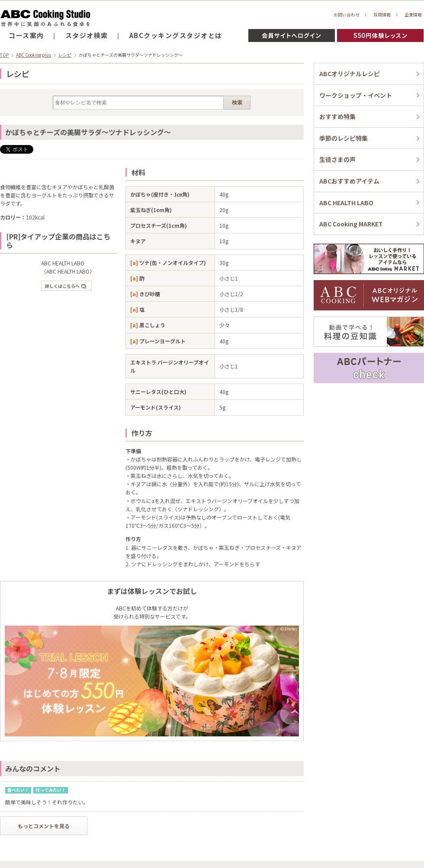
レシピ (65, 55)
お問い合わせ (347, 15)
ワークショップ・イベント (356, 95)
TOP (4, 55)
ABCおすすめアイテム (349, 181)
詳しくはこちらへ (66, 286)
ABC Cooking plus (34, 55)
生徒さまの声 (337, 159)
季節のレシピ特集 (344, 138)
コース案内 (26, 35)
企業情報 (413, 15)
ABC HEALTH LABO (346, 203)
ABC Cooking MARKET (351, 224)
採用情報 (382, 15)
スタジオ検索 (87, 35)
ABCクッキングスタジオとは (176, 35)
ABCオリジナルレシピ (350, 74)
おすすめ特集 (337, 116)
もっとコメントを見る (44, 826)
